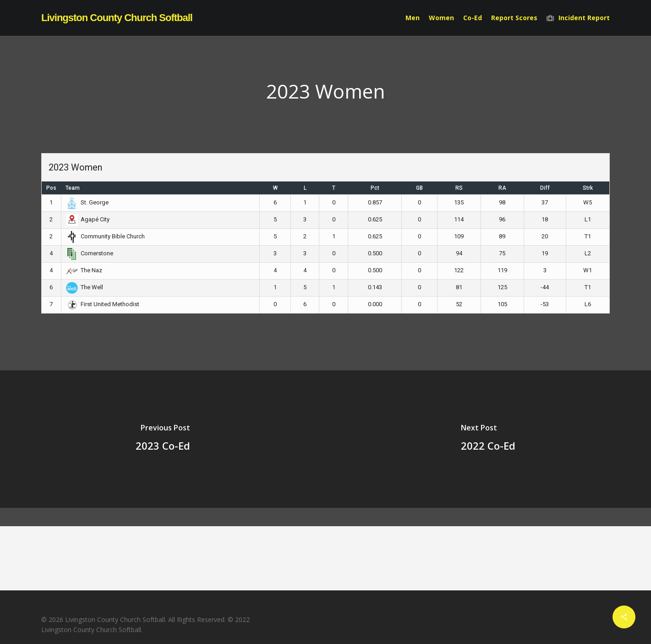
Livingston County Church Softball (117, 18)
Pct (375, 188)
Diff (545, 188)
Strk (588, 188)
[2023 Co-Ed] (163, 439)
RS (459, 188)
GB (419, 188)
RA (502, 188)
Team (73, 188)
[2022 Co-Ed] (489, 439)
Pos (51, 188)
